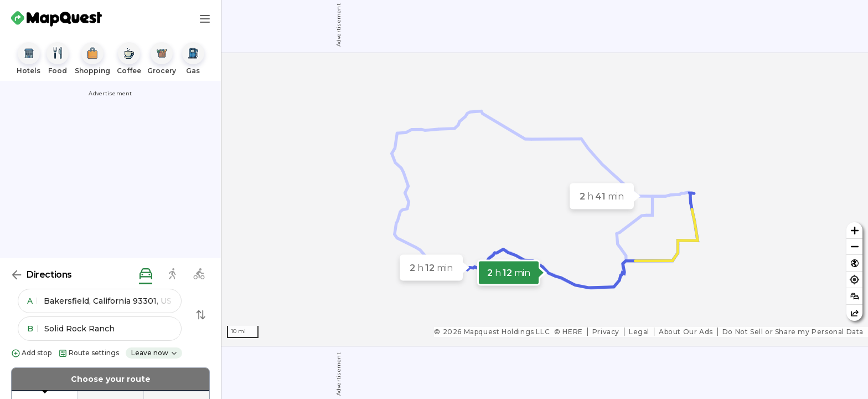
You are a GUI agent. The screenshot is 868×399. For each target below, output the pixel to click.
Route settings (89, 353)
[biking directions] (199, 275)
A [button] (32, 301)
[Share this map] (854, 313)
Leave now (154, 353)
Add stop (31, 353)
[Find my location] (854, 280)
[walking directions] (172, 275)
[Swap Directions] (201, 315)
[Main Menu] (205, 19)
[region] (545, 199)
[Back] (17, 275)
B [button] (32, 329)
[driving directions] (146, 275)
